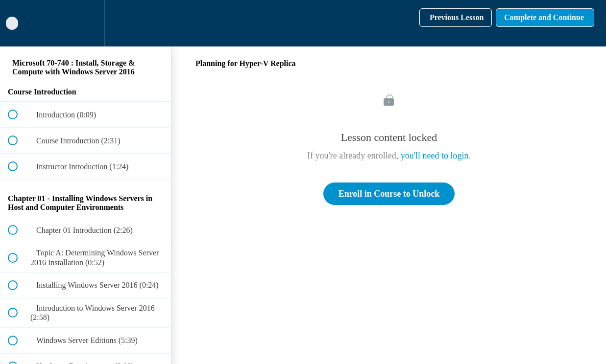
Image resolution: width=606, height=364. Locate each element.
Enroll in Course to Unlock (389, 194)
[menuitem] (86, 23)
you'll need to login (435, 156)
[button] (18, 23)
